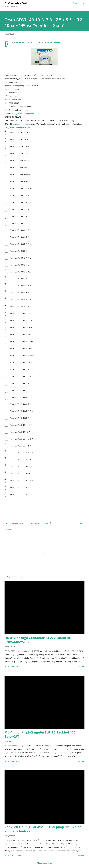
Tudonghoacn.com (16, 3)
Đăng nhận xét (16, 667)
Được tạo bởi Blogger (44, 863)
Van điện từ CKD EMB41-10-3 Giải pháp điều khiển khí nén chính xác (43, 829)
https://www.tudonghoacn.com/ (25, 113)
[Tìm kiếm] (75, 3)
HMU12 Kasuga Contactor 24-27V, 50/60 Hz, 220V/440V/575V (38, 640)
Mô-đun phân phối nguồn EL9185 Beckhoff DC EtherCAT (40, 734)
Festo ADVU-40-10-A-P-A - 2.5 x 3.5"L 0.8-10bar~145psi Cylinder (28, 523)
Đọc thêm (81, 667)
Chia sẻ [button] (80, 523)
